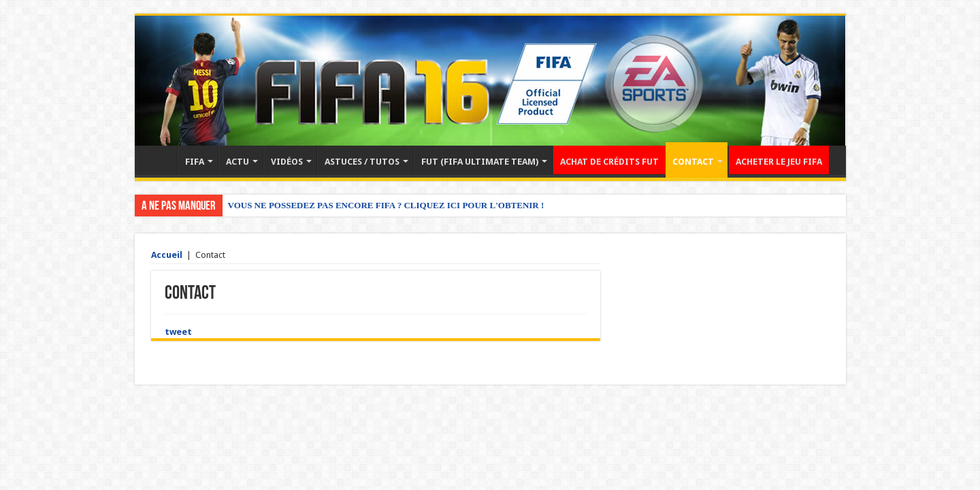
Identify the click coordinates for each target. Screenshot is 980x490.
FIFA (195, 162)
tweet (178, 332)
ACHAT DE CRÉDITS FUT (609, 162)
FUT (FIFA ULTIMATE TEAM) (480, 162)
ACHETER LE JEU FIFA (779, 162)
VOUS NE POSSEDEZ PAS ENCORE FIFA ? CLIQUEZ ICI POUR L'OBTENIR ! (386, 205)
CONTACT (693, 162)
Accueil (159, 160)
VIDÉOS (287, 162)
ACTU (238, 162)
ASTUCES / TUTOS (362, 162)
